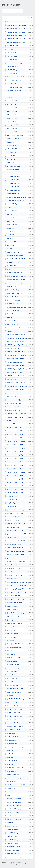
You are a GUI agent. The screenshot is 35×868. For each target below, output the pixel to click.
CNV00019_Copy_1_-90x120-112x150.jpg (16, 383)
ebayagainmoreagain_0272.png (15, 472)
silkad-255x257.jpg (12, 781)
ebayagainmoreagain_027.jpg (15, 462)
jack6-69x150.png (11, 627)
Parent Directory (11, 22)
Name (7, 18)
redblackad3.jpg (11, 744)
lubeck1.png (10, 651)
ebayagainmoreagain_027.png (15, 465)
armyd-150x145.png (12, 211)
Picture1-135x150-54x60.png (15, 709)
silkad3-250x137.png (12, 788)
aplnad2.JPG (10, 159)
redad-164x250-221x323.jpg (15, 726)
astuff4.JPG (9, 238)
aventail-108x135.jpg (12, 242)
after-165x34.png (11, 104)
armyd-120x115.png (12, 207)
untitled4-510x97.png (12, 854)
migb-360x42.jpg (11, 678)
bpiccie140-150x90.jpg (13, 300)
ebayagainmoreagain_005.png (15, 434)
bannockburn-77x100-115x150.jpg (16, 259)
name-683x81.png (11, 682)
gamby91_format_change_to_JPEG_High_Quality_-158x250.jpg (16, 544)
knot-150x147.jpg (11, 634)
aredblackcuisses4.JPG (13, 176)
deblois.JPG (9, 420)
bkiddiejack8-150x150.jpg (14, 273)
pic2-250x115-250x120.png (14, 699)
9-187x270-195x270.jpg (13, 87)
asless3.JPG (10, 221)
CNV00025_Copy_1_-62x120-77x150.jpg (16, 393)
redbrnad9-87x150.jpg (13, 761)
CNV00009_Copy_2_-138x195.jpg (16, 365)
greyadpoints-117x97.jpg (13, 575)
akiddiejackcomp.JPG (12, 139)
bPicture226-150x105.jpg (14, 304)
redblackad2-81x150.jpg (13, 737)
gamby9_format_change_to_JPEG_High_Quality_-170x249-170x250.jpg (16, 548)
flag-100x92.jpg (11, 496)
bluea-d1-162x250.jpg (13, 290)
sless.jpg (8, 795)
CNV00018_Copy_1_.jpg (13, 379)
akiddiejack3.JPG (11, 114)
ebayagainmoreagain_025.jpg (15, 451)
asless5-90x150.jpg (12, 224)
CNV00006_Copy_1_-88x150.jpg (16, 345)
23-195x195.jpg (11, 70)
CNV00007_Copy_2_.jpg (13, 348)
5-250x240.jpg (10, 84)
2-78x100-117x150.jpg (13, 66)
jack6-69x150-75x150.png (14, 623)
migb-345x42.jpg (11, 675)
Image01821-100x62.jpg (13, 596)
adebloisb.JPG (10, 97)
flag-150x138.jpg (11, 500)
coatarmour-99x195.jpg (13, 407)
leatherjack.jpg (10, 637)
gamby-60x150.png (12, 506)
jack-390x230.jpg (11, 606)
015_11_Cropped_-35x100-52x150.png (16, 35)
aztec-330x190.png (12, 252)
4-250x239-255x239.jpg (13, 80)
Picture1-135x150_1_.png (14, 716)
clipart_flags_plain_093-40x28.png (16, 334)
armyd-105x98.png (12, 204)
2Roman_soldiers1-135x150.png (15, 77)
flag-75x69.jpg (10, 503)
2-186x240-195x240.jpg (13, 63)
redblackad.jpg (10, 733)
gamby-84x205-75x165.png (14, 510)
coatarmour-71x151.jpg (13, 400)
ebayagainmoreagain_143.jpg (15, 479)
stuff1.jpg (9, 823)
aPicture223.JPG (11, 145)
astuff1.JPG (9, 231)
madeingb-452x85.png (13, 668)
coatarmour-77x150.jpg (13, 403)
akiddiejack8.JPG (11, 132)
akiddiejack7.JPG (11, 128)
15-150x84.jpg (10, 49)
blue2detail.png (11, 286)
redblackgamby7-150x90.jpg (14, 747)
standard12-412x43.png (13, 802)
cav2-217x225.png (12, 321)
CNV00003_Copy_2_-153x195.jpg (16, 338)
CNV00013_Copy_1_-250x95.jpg (16, 369)
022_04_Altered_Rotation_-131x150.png (16, 39)
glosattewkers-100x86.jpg (14, 558)
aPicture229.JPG (11, 152)
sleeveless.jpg (10, 792)
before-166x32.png (12, 269)
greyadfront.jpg (10, 572)
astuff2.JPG (9, 235)
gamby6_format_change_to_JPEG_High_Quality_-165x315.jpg (16, 534)
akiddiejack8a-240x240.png (14, 135)
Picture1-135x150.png (13, 713)
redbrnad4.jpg (10, 754)
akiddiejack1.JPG (11, 108)
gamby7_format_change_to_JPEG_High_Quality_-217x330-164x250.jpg (16, 537)
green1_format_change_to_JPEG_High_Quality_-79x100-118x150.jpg (16, 561)
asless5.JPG (10, 228)
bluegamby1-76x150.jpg (13, 297)
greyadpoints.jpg (11, 579)
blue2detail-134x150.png (13, 283)
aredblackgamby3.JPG (13, 194)
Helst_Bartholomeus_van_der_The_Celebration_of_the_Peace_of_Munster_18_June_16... (16, 582)
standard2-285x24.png (13, 816)
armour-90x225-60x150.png (14, 200)
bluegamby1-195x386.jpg (14, 293)
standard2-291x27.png (13, 819)
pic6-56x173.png (11, 702)
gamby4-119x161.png (13, 520)
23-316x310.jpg (11, 73)
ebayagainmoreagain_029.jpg (15, 475)
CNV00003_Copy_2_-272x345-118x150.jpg (16, 341)
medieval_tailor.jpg (11, 671)
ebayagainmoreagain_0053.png (15, 441)
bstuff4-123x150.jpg (12, 314)
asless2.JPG (10, 218)
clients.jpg (9, 331)
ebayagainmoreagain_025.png (15, 455)
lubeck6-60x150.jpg (12, 661)
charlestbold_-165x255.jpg (14, 328)
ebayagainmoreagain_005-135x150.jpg (16, 427)
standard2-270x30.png (13, 812)
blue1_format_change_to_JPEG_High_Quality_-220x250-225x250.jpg (16, 276)
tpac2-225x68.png (11, 836)
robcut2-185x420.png (13, 774)
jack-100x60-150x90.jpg (13, 603)
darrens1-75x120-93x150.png (15, 417)
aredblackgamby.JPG (12, 187)
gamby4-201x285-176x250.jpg (15, 524)
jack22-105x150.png (12, 616)
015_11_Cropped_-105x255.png (16, 29)
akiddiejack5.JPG (11, 121)
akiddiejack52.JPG (11, 125)
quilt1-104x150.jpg (12, 719)
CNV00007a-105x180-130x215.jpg (16, 352)
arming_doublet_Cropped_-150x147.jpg (16, 197)
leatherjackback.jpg (12, 640)
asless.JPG (9, 214)
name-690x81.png (11, 685)
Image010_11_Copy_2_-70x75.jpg (16, 592)
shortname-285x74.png (13, 778)
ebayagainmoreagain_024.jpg (15, 444)
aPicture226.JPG (11, 149)
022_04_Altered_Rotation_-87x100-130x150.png (16, 42)
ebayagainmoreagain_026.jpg (15, 458)
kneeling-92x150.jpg (12, 630)
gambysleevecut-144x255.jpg (15, 551)
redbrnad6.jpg (10, 757)
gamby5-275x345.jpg (12, 527)
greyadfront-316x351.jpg (13, 568)
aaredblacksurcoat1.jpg (13, 90)
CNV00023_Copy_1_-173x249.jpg (16, 390)
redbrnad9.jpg (10, 764)
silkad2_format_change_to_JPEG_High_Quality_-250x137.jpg (16, 785)
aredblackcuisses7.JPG (13, 183)
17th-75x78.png (11, 56)
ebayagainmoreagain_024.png (15, 448)
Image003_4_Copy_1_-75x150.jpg (16, 585)
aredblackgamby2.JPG (13, 190)
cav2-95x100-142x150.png (14, 324)
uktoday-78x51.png (12, 850)
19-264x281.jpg (11, 60)
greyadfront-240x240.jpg (13, 565)
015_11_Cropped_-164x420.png (16, 32)
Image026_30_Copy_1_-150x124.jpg (16, 599)
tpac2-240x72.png (11, 840)
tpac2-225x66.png (11, 833)
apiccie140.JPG (11, 142)
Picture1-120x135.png (13, 706)
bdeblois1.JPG (10, 266)
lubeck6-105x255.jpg (12, 658)
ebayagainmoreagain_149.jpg (15, 493)
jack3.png (9, 620)
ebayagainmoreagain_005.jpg (15, 431)
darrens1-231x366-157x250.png (16, 414)
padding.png (10, 695)
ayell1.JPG (9, 249)
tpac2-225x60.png (11, 829)
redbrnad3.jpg (10, 750)
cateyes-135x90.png (12, 317)
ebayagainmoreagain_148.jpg (15, 489)
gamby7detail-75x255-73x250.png (16, 541)
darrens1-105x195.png (13, 410)
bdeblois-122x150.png (13, 262)
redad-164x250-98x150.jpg (14, 730)
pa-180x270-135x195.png (14, 689)
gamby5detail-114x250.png (14, 530)
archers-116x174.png (12, 166)
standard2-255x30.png (13, 805)
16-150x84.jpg (10, 53)
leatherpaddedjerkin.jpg (13, 647)
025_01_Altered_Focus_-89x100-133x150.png (16, 46)
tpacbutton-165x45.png (13, 847)
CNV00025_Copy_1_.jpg (13, 396)
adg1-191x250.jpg (11, 101)
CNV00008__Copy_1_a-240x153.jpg (16, 355)
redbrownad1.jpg (11, 771)
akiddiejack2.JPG (11, 111)
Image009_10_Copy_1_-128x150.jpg (16, 589)
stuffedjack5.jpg (11, 826)
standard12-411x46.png (13, 799)
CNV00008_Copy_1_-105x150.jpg (16, 359)
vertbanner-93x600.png (13, 857)
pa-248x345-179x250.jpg (14, 692)
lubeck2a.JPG (10, 654)
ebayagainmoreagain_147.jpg (15, 486)
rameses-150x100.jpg (12, 723)
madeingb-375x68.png (13, 664)
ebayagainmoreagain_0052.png (15, 438)
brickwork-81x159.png (13, 310)
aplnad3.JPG (10, 163)
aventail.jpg (9, 245)
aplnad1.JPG (10, 156)
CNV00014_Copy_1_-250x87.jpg (16, 372)
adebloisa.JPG (10, 94)
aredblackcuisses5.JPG (13, 180)
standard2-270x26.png (13, 809)
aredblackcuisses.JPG (12, 173)
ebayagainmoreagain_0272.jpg (15, 469)
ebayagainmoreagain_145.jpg (15, 482)
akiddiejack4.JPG (11, 118)
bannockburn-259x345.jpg (14, 255)
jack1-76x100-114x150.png (14, 613)
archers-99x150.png (12, 170)
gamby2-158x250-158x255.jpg (15, 513)
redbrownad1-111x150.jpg (14, 768)
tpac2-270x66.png (11, 843)
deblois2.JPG (10, 424)
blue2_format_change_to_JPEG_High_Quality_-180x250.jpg (16, 280)
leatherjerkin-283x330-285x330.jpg (16, 644)
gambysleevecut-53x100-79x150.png (16, 554)
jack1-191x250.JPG (12, 610)
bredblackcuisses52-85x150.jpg (15, 307)
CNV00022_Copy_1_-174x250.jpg (16, 386)
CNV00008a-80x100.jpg (13, 362)
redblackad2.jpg (11, 740)
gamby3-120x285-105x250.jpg (15, 517)
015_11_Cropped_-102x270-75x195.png (16, 25)
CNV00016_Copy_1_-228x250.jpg (16, 376)
